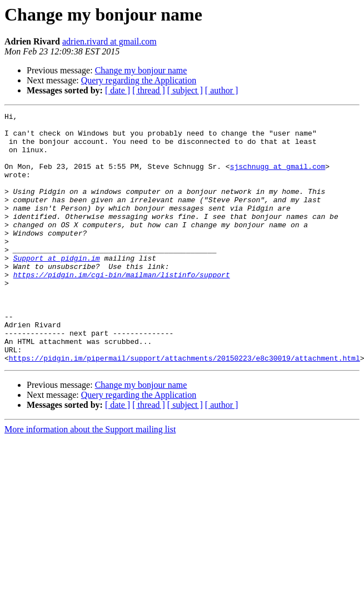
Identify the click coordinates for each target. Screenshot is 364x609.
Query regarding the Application (139, 80)
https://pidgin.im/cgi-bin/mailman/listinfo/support (122, 308)
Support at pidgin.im (57, 288)
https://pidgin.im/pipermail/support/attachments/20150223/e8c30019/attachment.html (185, 408)
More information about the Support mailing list (90, 479)
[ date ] (118, 90)
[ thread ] (149, 90)
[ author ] (222, 90)
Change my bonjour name (141, 70)
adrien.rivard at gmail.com (109, 41)
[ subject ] (185, 90)
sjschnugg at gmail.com (278, 178)
